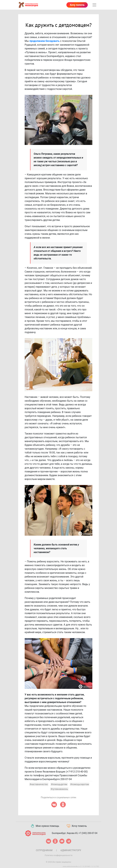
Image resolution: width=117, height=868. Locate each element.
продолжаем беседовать (44, 41)
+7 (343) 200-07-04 (88, 833)
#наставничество (39, 784)
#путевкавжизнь (59, 789)
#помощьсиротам (80, 784)
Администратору (71, 850)
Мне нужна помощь (45, 826)
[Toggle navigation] (94, 5)
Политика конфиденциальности (58, 855)
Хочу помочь (77, 5)
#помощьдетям (59, 784)
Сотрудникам (44, 850)
